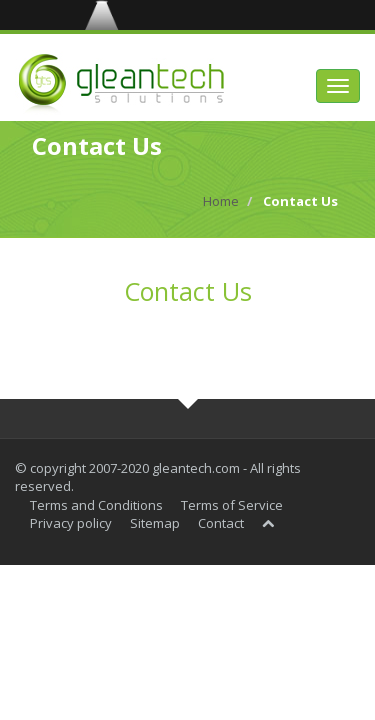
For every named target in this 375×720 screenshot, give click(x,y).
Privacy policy (71, 523)
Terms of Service (232, 505)
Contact (221, 523)
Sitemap (155, 523)
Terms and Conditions (96, 505)
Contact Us (188, 291)
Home (221, 201)
